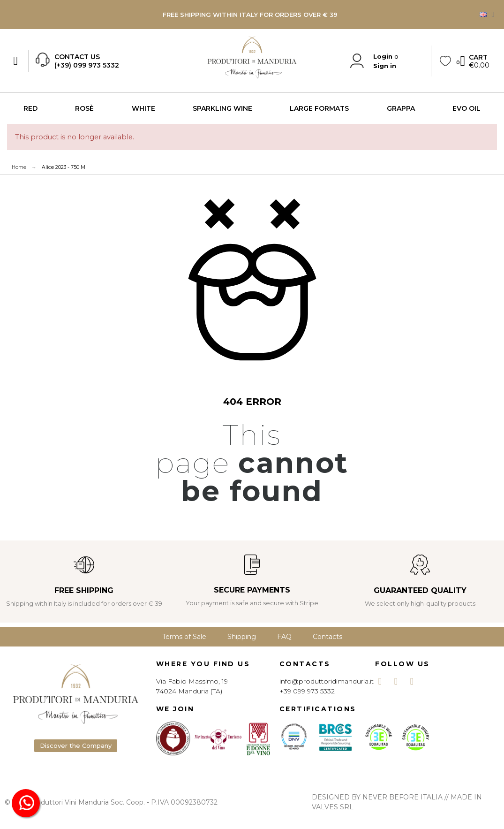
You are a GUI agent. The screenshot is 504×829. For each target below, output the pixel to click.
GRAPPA (401, 108)
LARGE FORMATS (319, 108)
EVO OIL (466, 108)
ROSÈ (84, 108)
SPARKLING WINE (222, 108)
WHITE (143, 108)
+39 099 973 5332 (307, 691)
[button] (76, 746)
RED (30, 108)
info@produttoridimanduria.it (327, 681)
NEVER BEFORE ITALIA (402, 797)
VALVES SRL (333, 807)
